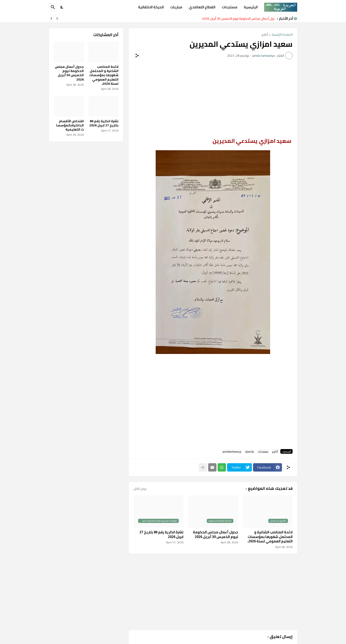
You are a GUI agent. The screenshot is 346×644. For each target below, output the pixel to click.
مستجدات (230, 7)
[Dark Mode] (62, 7)
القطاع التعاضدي (202, 7)
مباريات (176, 7)
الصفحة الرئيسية (282, 35)
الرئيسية (251, 7)
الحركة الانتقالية (151, 7)
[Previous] (57, 19)
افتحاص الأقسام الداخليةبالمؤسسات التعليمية (70, 125)
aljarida (250, 451)
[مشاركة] (137, 56)
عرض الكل (140, 489)
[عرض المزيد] (203, 467)
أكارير (265, 35)
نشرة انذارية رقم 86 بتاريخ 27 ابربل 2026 (161, 534)
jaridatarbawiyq (232, 451)
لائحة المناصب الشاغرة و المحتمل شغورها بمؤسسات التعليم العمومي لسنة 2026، (270, 537)
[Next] (51, 19)
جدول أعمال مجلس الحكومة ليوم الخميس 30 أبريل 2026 (237, 19)
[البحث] (53, 7)
